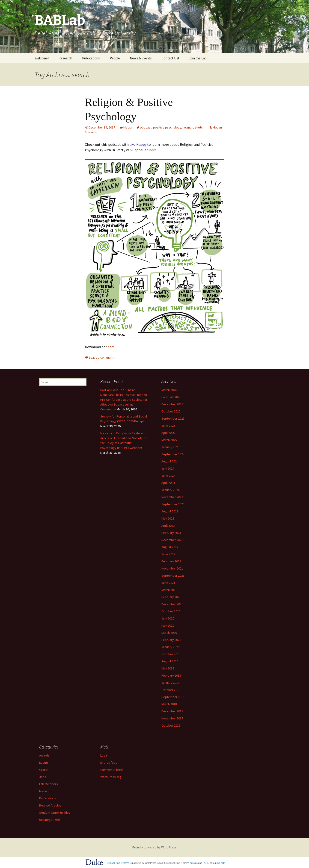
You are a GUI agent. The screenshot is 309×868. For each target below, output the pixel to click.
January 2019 (170, 683)
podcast (146, 127)
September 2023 (173, 504)
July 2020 (168, 618)
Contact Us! (170, 58)
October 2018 (171, 690)
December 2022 (172, 540)
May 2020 (168, 625)
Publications (91, 58)
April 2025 (168, 433)
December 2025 (172, 404)
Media (128, 127)
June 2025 (168, 426)
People (115, 58)
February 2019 (171, 675)
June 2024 (168, 476)
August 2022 (170, 547)
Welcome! (42, 58)
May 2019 (168, 668)
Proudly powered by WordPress (154, 847)
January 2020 (170, 647)
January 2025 (170, 447)
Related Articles (50, 805)
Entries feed (109, 763)
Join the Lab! (198, 58)
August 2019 (170, 661)
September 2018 (173, 697)
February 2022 (171, 561)
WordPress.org (111, 777)
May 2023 (168, 518)
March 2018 (169, 704)
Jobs (43, 777)
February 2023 (171, 533)
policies (194, 863)
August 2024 (170, 461)
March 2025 (169, 440)
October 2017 (171, 725)
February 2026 (171, 397)
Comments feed (111, 770)
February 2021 (171, 597)
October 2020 (171, 611)
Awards (44, 755)
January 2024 (170, 490)
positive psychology (167, 127)
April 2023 (168, 526)
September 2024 (173, 454)
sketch (200, 127)
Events (44, 763)
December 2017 (172, 711)
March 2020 (169, 633)
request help (219, 863)
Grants (44, 770)
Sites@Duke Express (118, 863)
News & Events (141, 58)
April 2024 (168, 483)
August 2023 (170, 511)
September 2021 (173, 576)
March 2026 (169, 390)
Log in (104, 755)
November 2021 (172, 568)
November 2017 (172, 718)
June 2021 (168, 583)
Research (65, 58)
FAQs (206, 863)
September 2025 (173, 418)
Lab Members (49, 784)
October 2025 (171, 411)
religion (188, 127)
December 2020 (172, 604)
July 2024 (168, 468)
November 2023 (172, 497)
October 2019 (171, 654)
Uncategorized (49, 820)
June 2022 (168, 554)
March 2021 (169, 590)
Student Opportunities (55, 812)
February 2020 (171, 640)
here (153, 150)
